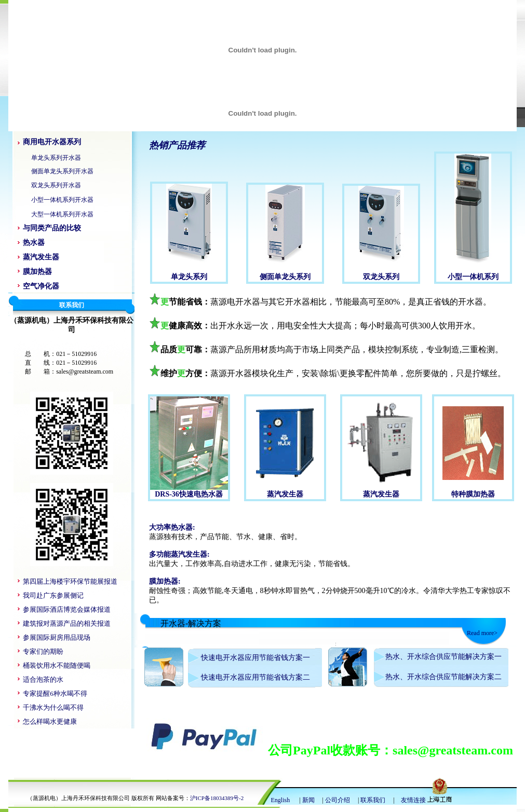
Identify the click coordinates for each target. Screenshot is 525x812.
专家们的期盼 (43, 651)
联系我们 (373, 800)
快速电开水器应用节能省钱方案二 (255, 677)
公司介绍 (338, 800)
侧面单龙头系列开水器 (62, 171)
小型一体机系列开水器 (62, 200)
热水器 (34, 243)
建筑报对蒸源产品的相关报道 (67, 623)
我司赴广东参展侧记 (53, 595)
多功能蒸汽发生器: (179, 554)
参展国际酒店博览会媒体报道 (67, 609)
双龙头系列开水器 (56, 185)
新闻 (308, 800)
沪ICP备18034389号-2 (217, 798)
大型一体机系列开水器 (62, 214)
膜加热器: (165, 581)
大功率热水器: (172, 527)
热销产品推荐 (177, 145)
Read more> (482, 633)
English (281, 800)
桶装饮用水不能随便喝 (57, 665)
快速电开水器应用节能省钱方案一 (255, 658)
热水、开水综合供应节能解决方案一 (443, 657)
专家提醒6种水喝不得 (55, 693)
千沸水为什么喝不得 (53, 707)
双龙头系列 (381, 277)
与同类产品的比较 (52, 228)
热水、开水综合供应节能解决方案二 (443, 677)
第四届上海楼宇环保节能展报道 (70, 581)
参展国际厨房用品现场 (57, 637)
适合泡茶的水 (43, 679)
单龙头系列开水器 (56, 158)
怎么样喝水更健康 (50, 721)
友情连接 (413, 800)
